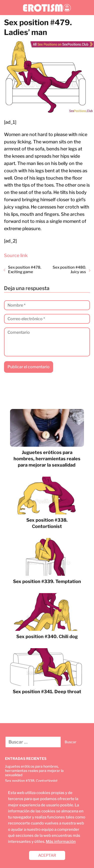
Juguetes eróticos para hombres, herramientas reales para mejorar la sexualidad (34, 771)
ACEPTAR (47, 855)
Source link (16, 255)
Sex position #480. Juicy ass (69, 270)
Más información (61, 841)
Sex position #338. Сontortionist (31, 781)
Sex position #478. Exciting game (25, 270)
